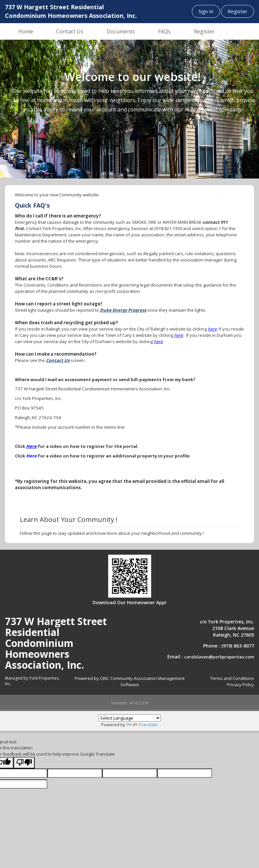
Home (26, 31)
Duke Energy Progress (123, 310)
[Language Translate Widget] (130, 718)
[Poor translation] (24, 763)
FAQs (164, 31)
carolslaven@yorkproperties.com (219, 657)
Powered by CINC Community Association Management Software (130, 681)
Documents (121, 31)
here (212, 329)
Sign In (206, 11)
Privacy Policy (240, 685)
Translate (142, 725)
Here (31, 446)
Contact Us (70, 31)
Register (237, 11)
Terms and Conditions (232, 678)
